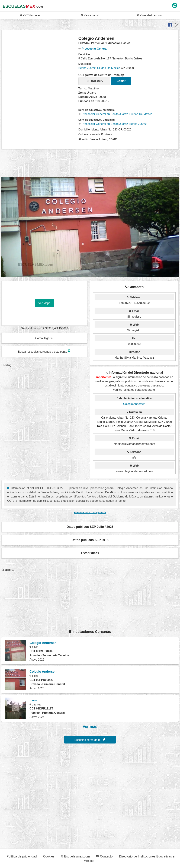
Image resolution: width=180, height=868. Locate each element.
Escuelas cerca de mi (90, 739)
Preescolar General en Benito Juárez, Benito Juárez (112, 124)
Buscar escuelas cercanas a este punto (44, 351)
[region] (40, 64)
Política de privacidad (22, 856)
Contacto (104, 856)
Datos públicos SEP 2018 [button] (90, 540)
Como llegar (44, 338)
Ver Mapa (44, 303)
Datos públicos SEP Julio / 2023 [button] (90, 527)
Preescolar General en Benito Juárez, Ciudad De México (115, 114)
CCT (30, 15)
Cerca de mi (90, 15)
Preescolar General (93, 49)
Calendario (150, 15)
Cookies (49, 856)
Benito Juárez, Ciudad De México (99, 68)
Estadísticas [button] (90, 553)
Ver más (90, 727)
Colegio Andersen (134, 404)
